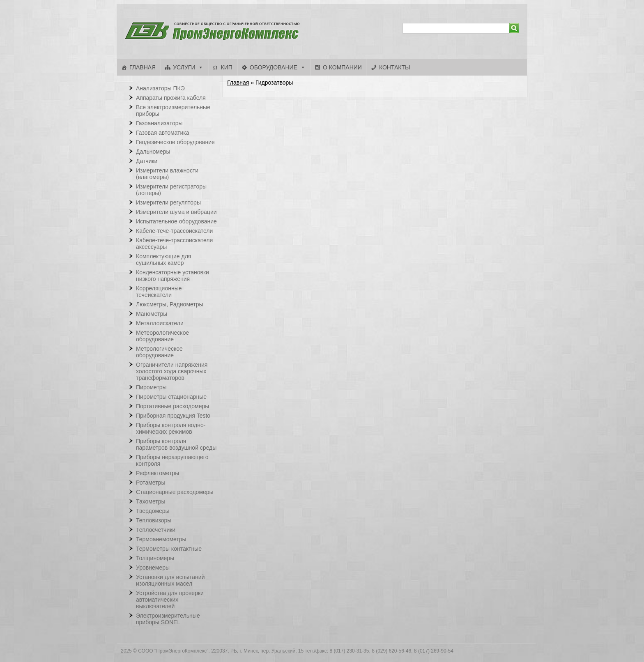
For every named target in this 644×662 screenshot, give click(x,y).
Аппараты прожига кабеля (171, 98)
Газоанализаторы (159, 123)
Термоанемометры (161, 539)
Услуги (184, 67)
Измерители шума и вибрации (176, 212)
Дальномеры (153, 152)
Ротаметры (151, 483)
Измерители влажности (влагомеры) (167, 174)
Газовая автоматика (163, 133)
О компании (342, 67)
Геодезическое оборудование (175, 142)
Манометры (152, 314)
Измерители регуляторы (168, 202)
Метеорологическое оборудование (162, 336)
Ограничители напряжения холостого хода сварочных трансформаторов (172, 371)
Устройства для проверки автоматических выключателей (170, 600)
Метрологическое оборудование (159, 352)
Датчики (147, 161)
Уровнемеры (153, 568)
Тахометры (151, 501)
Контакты (395, 67)
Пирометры (151, 387)
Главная (143, 67)
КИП (226, 67)
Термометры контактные (169, 549)
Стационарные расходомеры (175, 492)
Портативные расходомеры (172, 406)
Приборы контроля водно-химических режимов (171, 428)
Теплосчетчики (156, 530)
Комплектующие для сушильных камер (163, 260)
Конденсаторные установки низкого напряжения (172, 276)
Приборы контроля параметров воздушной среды (176, 444)
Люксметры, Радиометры (170, 304)
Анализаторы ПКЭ (160, 88)
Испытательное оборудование (176, 221)
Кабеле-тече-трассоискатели (174, 231)
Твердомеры (153, 511)
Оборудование (274, 67)
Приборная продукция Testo (173, 416)
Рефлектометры (158, 473)
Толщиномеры (155, 558)
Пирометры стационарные (171, 397)
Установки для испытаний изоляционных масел (170, 580)
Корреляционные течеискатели (159, 292)
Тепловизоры (154, 520)
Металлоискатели (160, 323)
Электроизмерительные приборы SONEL (168, 619)
